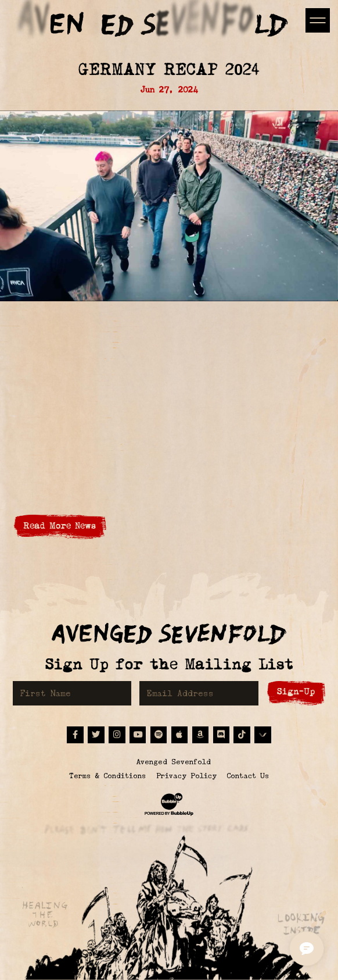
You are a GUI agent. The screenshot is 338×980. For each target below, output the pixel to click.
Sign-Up (296, 691)
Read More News (60, 525)
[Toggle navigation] (317, 20)
